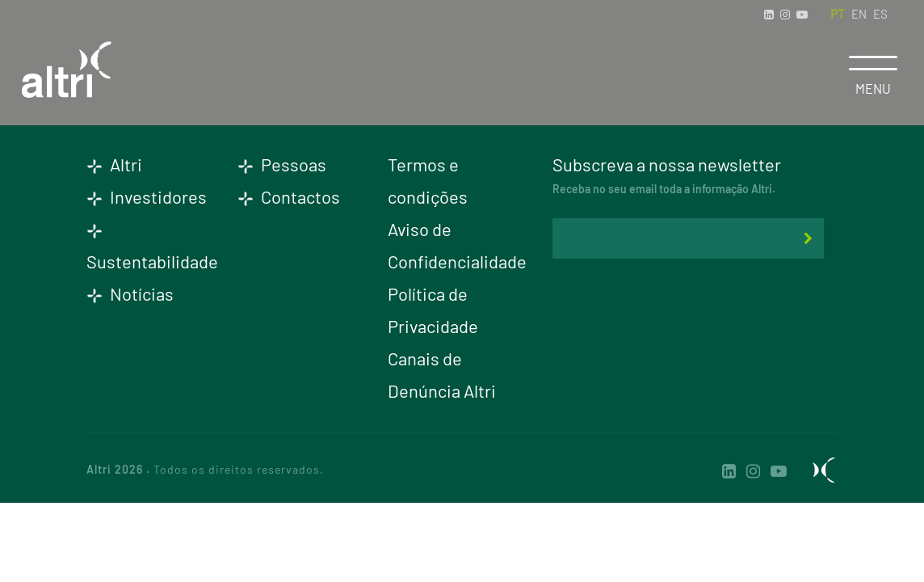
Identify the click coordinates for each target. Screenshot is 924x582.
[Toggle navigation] (873, 63)
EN (859, 14)
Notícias (130, 293)
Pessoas (282, 164)
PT (838, 14)
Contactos (289, 196)
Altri (114, 164)
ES (880, 14)
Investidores (147, 196)
